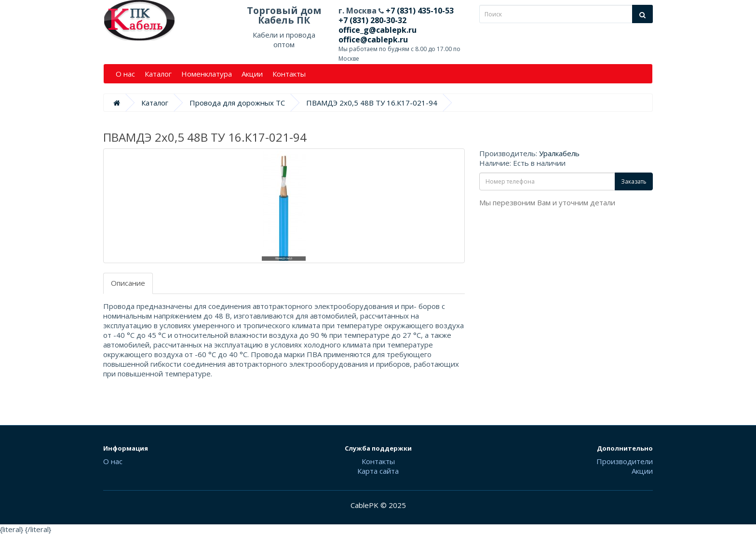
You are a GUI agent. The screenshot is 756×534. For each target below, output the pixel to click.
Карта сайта (378, 471)
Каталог (158, 74)
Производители (625, 461)
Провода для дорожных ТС (237, 103)
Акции (252, 74)
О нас (125, 74)
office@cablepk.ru (373, 40)
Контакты (289, 74)
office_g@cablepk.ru (378, 30)
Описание (128, 283)
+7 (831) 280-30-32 (372, 20)
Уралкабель (559, 153)
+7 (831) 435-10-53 (419, 11)
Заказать (634, 181)
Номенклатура (207, 74)
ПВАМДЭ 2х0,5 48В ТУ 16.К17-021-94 (372, 103)
